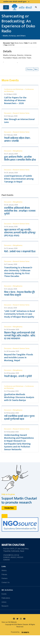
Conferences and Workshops (14, 89)
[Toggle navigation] (6, 7)
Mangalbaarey (18, 151)
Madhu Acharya (9, 36)
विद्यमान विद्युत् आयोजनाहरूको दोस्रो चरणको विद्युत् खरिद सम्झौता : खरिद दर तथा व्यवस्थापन (20, 336)
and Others (21, 36)
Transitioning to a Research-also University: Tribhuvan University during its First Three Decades (18, 272)
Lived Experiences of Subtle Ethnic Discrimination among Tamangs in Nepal (19, 179)
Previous (30, 69)
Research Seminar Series (21, 113)
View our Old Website (9, 622)
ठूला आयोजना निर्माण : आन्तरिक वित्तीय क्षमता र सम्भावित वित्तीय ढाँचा (20, 158)
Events (4, 594)
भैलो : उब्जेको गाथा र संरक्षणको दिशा (20, 252)
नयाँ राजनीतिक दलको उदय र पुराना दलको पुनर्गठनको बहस (19, 418)
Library (4, 602)
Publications (6, 598)
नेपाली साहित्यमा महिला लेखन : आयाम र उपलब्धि (17, 140)
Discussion (8, 113)
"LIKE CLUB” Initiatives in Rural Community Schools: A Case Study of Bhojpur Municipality (19, 314)
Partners (5, 578)
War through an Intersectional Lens (19, 121)
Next (36, 69)
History (4, 570)
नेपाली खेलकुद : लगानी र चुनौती (18, 376)
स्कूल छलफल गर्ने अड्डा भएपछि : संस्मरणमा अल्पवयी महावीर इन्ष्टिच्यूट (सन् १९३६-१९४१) (20, 233)
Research (5, 606)
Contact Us (6, 582)
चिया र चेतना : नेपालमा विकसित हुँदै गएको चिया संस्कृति (19, 294)
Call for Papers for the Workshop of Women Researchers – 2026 (15, 100)
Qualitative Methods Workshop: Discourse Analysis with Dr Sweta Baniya (19, 397)
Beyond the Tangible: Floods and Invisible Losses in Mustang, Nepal (19, 357)
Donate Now (9, 508)
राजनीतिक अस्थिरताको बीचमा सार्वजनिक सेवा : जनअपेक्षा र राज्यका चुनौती (20, 211)
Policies (4, 574)
